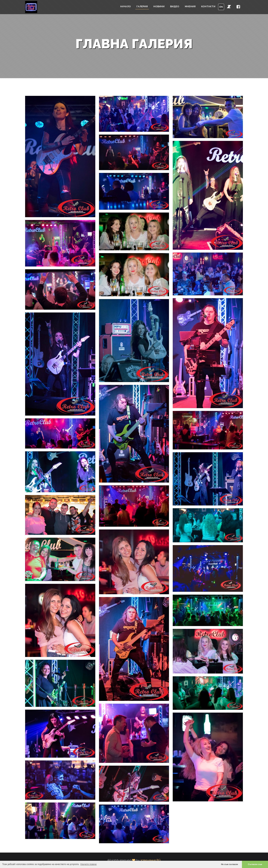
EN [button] (221, 7)
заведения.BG (151, 860)
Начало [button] (126, 6)
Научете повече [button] (89, 864)
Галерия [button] (142, 6)
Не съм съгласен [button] (230, 864)
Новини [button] (159, 6)
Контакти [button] (208, 6)
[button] (229, 7)
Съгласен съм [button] (255, 864)
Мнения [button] (190, 6)
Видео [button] (175, 6)
